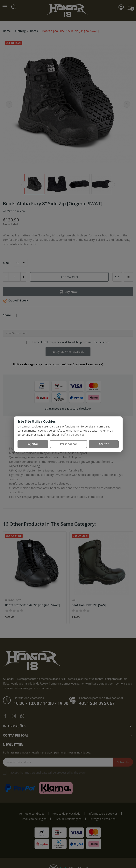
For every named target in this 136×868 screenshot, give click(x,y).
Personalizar (69, 444)
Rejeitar (33, 444)
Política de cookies (73, 435)
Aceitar (104, 444)
